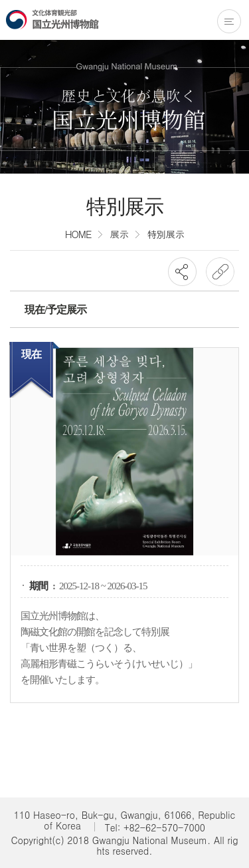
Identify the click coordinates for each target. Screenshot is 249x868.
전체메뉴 (229, 21)
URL (220, 272)
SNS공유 (182, 272)
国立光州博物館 (52, 19)
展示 (119, 234)
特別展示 (165, 234)
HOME (78, 234)
